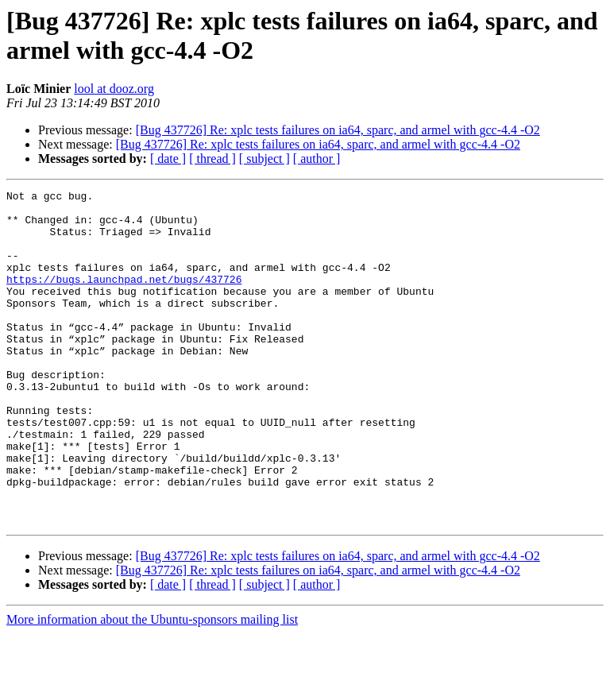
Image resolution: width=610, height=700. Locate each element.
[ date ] (168, 159)
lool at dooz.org (114, 89)
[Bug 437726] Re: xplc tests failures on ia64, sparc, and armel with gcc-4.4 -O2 (338, 130)
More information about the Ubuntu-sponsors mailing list (152, 686)
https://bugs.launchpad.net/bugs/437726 (124, 298)
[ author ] (317, 159)
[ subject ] (264, 159)
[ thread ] (212, 159)
